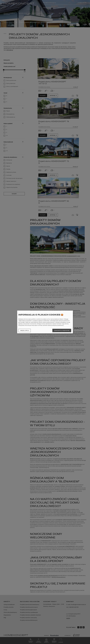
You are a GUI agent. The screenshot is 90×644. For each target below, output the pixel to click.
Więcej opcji (25, 331)
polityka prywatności (58, 325)
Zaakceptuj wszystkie (62, 331)
